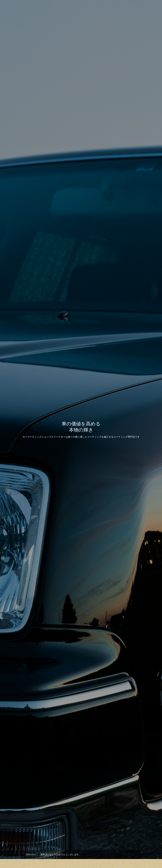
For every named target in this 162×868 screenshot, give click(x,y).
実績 (71, 855)
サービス (59, 855)
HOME (46, 855)
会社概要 (134, 8)
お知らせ (83, 855)
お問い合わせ (150, 8)
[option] (81, 75)
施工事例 (81, 518)
